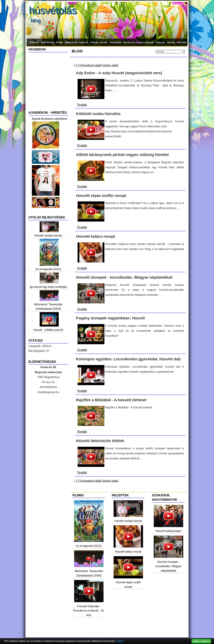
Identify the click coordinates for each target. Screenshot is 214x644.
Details (120, 641)
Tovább (82, 105)
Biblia (59, 42)
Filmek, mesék (99, 42)
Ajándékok (47, 42)
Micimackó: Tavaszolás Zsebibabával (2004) (89, 571)
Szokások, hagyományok (139, 42)
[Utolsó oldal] (110, 65)
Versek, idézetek (177, 42)
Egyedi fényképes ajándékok (50, 119)
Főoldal (34, 42)
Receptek (115, 42)
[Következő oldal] (91, 65)
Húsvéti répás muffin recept (128, 582)
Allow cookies (201, 641)
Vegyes (160, 42)
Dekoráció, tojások (76, 42)
